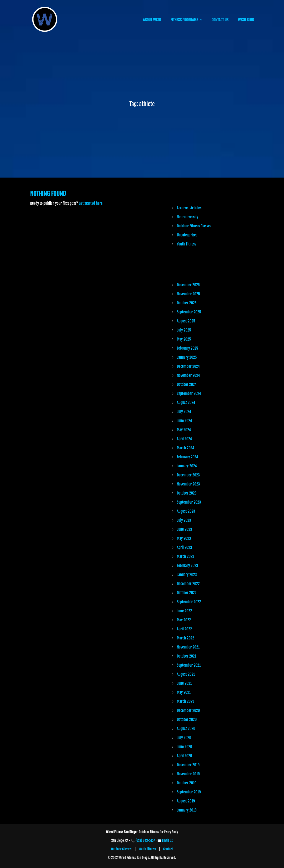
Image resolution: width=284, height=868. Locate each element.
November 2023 (188, 484)
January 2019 (187, 810)
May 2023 (184, 538)
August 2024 (186, 403)
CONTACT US (220, 20)
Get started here (91, 203)
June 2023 (184, 529)
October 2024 (187, 384)
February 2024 (187, 457)
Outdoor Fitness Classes (194, 226)
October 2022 (187, 593)
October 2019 (187, 783)
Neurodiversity (188, 217)
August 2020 (186, 729)
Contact (168, 849)
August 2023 (186, 511)
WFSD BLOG (246, 20)
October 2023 (187, 493)
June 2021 (184, 683)
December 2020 (188, 710)
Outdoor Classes (121, 849)
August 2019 (186, 801)
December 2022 (188, 584)
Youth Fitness (187, 244)
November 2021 (188, 647)
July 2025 (184, 330)
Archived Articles (189, 208)
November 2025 (188, 294)
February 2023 (187, 566)
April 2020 (184, 756)
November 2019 (188, 774)
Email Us (167, 840)
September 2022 (189, 602)
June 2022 (184, 611)
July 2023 (184, 520)
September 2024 (189, 393)
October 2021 (187, 656)
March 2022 (186, 638)
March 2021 (185, 701)
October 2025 (187, 303)
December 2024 (188, 366)
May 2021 (184, 692)
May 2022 (184, 620)
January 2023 (187, 575)
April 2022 (184, 629)
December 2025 (188, 285)
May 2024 (184, 430)
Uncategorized (187, 235)
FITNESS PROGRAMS (184, 20)
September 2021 (189, 665)
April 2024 (184, 439)
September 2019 (189, 792)
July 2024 (184, 412)
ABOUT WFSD (152, 20)
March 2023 (186, 557)
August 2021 (186, 674)
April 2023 (184, 547)
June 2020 (184, 747)
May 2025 (184, 339)
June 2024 (184, 421)
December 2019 (188, 765)
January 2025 (187, 357)
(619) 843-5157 (145, 840)
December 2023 (188, 475)
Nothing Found (48, 194)
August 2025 (186, 321)
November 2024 (188, 375)
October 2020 (187, 720)
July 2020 (184, 738)
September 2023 (189, 502)
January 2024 (187, 466)
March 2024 (186, 448)
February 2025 (187, 348)
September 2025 (189, 312)
